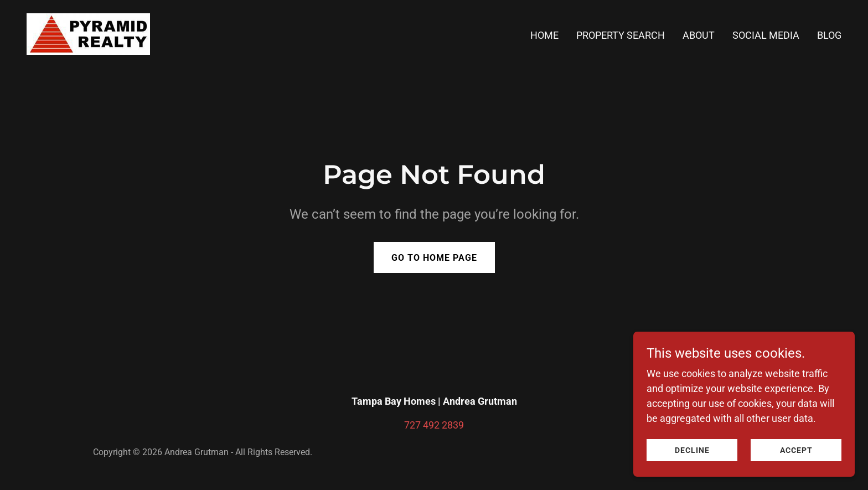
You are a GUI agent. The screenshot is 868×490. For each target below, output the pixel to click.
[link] (88, 33)
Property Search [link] (621, 35)
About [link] (699, 35)
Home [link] (544, 35)
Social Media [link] (766, 35)
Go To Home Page (434, 258)
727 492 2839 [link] (434, 425)
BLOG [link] (829, 35)
